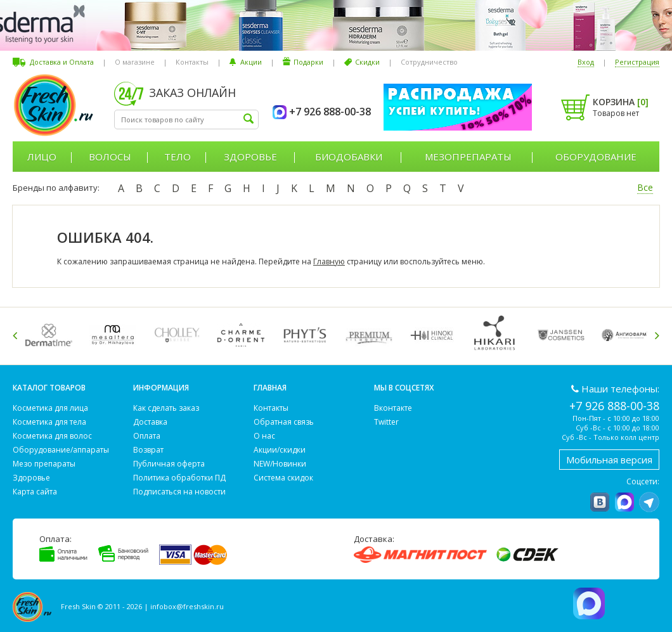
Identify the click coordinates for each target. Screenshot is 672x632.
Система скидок (283, 478)
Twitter (386, 422)
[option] (51, 335)
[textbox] (186, 119)
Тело (178, 157)
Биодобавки (349, 157)
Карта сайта (35, 492)
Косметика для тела (49, 422)
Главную (329, 261)
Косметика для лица (50, 408)
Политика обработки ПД (179, 478)
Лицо (42, 157)
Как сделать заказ (166, 408)
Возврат (148, 450)
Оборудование (596, 157)
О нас (264, 436)
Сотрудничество (429, 62)
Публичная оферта (169, 464)
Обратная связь (284, 422)
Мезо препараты (44, 464)
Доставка (150, 422)
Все (645, 187)
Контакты (192, 62)
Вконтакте (393, 408)
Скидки (367, 62)
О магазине (135, 62)
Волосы (110, 157)
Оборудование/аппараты (61, 450)
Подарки (308, 62)
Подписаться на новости (179, 492)
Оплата (147, 436)
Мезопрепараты (468, 157)
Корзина (621, 102)
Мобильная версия (609, 460)
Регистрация (637, 62)
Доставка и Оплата (62, 62)
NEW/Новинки (280, 464)
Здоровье (250, 157)
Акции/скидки (280, 450)
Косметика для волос (52, 436)
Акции (251, 62)
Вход (586, 62)
